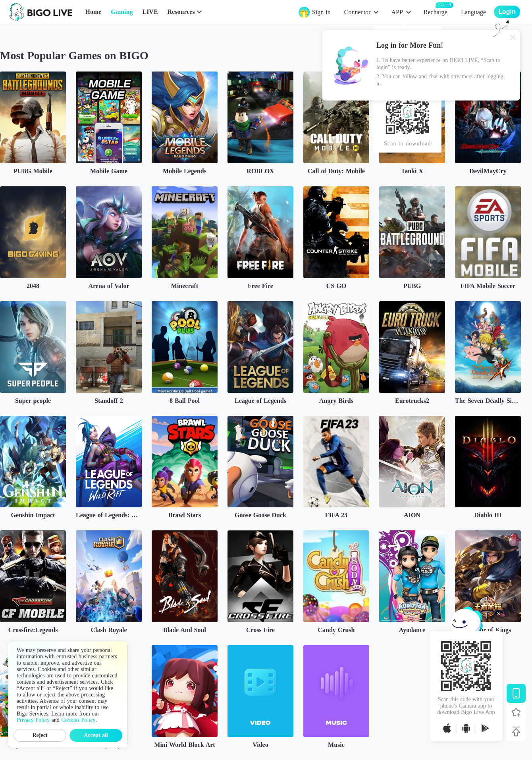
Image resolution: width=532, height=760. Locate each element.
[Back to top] (516, 731)
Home (93, 12)
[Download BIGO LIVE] (516, 693)
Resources (181, 12)
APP (397, 12)
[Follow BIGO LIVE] (516, 712)
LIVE (150, 12)
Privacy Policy (33, 720)
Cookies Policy (78, 720)
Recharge (436, 12)
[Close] (513, 37)
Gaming (122, 12)
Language (473, 12)
